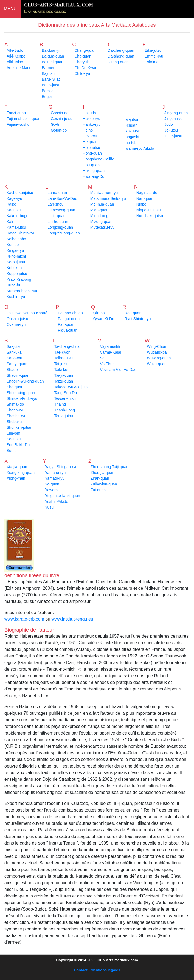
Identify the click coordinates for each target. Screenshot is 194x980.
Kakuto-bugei (18, 216)
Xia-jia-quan (17, 467)
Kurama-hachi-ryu (22, 291)
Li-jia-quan (56, 216)
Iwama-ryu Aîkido (139, 148)
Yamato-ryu (55, 478)
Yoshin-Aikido (57, 501)
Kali (10, 222)
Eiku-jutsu (153, 50)
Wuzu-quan (157, 364)
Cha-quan (83, 56)
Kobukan (14, 268)
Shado (12, 370)
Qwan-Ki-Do (104, 319)
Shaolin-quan (18, 375)
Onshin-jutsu (17, 319)
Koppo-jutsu (17, 274)
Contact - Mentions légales (97, 970)
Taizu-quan (64, 381)
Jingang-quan (176, 113)
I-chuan (131, 125)
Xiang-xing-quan (21, 473)
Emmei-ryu (154, 56)
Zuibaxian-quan (104, 484)
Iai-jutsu (131, 119)
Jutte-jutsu (173, 136)
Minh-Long (99, 216)
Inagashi (132, 137)
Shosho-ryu (16, 416)
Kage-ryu (14, 198)
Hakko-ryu (92, 119)
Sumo (12, 451)
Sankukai (15, 352)
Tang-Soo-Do (65, 393)
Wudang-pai (157, 352)
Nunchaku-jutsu (150, 216)
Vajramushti (110, 346)
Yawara (51, 490)
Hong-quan (92, 153)
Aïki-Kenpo (16, 56)
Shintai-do (15, 404)
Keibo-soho (16, 239)
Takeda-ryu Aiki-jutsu (72, 387)
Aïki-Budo (15, 50)
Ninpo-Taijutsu (149, 210)
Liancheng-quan (61, 210)
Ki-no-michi (16, 256)
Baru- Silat (51, 79)
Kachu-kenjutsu (20, 193)
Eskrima (152, 62)
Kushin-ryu (16, 297)
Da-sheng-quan (121, 56)
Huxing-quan (94, 171)
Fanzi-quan (16, 113)
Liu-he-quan (58, 222)
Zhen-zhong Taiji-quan (109, 467)
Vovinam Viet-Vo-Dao (118, 370)
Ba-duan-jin (52, 50)
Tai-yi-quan (63, 375)
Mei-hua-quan (102, 204)
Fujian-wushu (18, 124)
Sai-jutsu (14, 346)
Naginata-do (147, 193)
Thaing (60, 404)
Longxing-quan (60, 227)
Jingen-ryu (173, 119)
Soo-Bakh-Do (18, 445)
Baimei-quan (53, 62)
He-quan (90, 142)
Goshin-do (60, 113)
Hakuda (89, 113)
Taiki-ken (62, 370)
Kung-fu (13, 285)
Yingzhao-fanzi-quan (63, 496)
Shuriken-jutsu (19, 427)
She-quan (15, 387)
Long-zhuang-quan (64, 233)
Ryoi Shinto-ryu (138, 319)
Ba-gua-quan (53, 56)
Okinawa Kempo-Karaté (27, 313)
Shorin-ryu (16, 410)
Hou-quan (91, 165)
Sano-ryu (14, 358)
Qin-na (99, 313)
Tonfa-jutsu (63, 416)
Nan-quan (145, 198)
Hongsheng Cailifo (99, 159)
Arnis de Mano (19, 68)
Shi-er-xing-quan (21, 393)
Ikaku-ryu (133, 131)
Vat (103, 358)
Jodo (168, 124)
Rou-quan (133, 313)
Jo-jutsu (171, 130)
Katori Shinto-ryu (21, 233)
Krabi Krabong (19, 279)
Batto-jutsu (51, 85)
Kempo (13, 245)
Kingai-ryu (15, 250)
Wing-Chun (156, 346)
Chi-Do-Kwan (86, 68)
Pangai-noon (69, 319)
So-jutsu (14, 439)
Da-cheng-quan (121, 50)
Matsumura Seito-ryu (108, 198)
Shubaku (14, 422)
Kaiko (11, 204)
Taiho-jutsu (63, 358)
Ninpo (141, 204)
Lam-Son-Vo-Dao (62, 198)
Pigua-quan (68, 330)
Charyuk (81, 62)
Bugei (47, 97)
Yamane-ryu (55, 473)
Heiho (88, 130)
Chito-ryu (82, 73)
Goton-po (59, 130)
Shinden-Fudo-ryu (22, 398)
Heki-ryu (90, 136)
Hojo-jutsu (92, 148)
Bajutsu (48, 73)
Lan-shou (55, 204)
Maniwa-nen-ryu (104, 193)
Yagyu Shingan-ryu (61, 467)
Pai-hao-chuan (70, 313)
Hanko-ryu (92, 124)
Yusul (50, 507)
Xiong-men (16, 478)
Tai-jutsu (61, 364)
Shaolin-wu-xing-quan (25, 381)
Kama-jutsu (16, 227)
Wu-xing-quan (159, 358)
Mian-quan (99, 210)
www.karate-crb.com (24, 619)
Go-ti (55, 124)
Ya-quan (52, 484)
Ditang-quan (118, 62)
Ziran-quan (100, 478)
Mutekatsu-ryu (102, 227)
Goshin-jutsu (62, 119)
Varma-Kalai (111, 352)
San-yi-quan (17, 364)
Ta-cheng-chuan (68, 346)
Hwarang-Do (94, 176)
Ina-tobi (131, 143)
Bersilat (48, 91)
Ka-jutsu (14, 210)
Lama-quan (57, 193)
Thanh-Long (64, 410)
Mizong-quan (101, 222)
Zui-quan (98, 490)
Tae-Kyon (62, 352)
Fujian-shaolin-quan (23, 119)
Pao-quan (66, 324)
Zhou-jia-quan (102, 473)
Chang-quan (85, 50)
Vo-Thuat (108, 364)
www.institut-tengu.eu (72, 619)
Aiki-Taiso (15, 62)
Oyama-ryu (16, 324)
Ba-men (48, 68)
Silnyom (13, 433)
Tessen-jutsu (65, 398)
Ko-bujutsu (16, 262)
